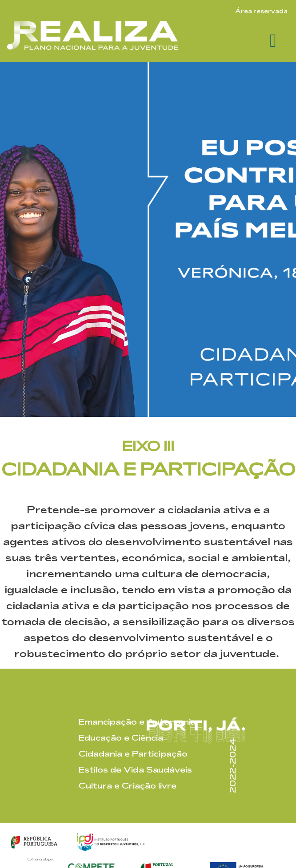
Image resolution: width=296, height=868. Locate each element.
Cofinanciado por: (41, 859)
